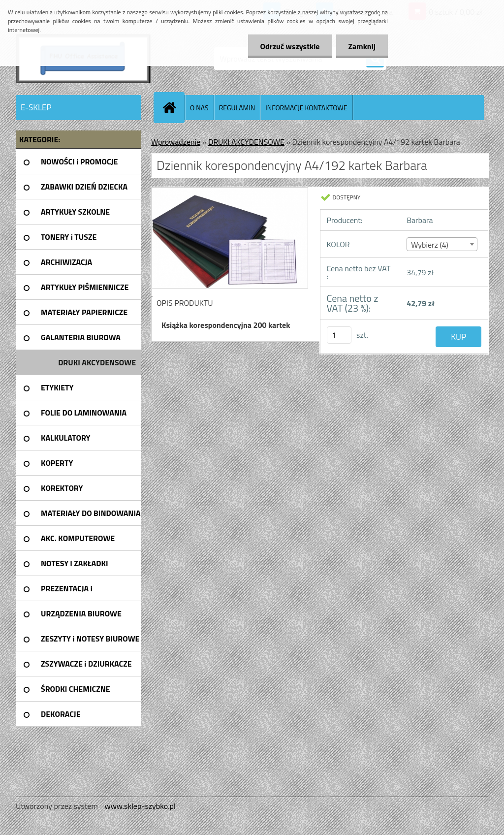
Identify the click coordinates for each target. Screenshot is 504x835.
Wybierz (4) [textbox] (430, 245)
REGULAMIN (237, 108)
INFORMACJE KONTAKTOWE (306, 108)
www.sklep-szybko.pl (140, 806)
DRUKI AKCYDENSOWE (246, 142)
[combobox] (442, 244)
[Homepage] (173, 107)
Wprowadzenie (176, 142)
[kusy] (339, 335)
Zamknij (362, 46)
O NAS (199, 108)
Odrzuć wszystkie (290, 46)
